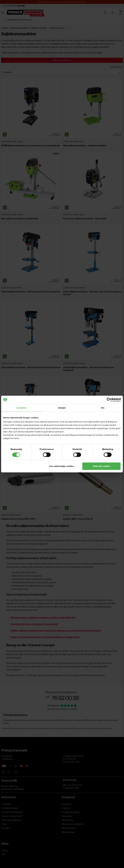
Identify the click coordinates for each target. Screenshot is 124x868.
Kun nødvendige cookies (62, 466)
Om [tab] (103, 408)
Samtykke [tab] (21, 408)
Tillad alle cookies (101, 466)
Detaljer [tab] (62, 408)
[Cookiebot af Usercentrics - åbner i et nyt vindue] (109, 400)
